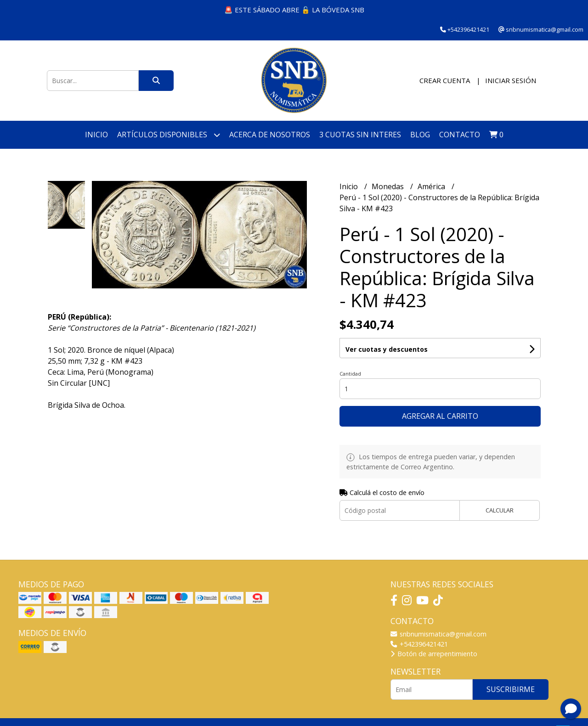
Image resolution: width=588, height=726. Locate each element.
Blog (420, 135)
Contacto (460, 135)
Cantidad (350, 374)
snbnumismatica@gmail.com (438, 634)
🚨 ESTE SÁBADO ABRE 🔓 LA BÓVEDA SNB (294, 10)
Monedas (389, 186)
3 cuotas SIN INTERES (360, 135)
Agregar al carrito (440, 416)
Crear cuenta (445, 80)
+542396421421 (419, 644)
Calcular (500, 510)
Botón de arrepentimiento (434, 654)
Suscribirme (511, 689)
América (432, 186)
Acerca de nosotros (270, 135)
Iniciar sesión (511, 80)
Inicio (96, 135)
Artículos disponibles (169, 135)
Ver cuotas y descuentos (387, 349)
